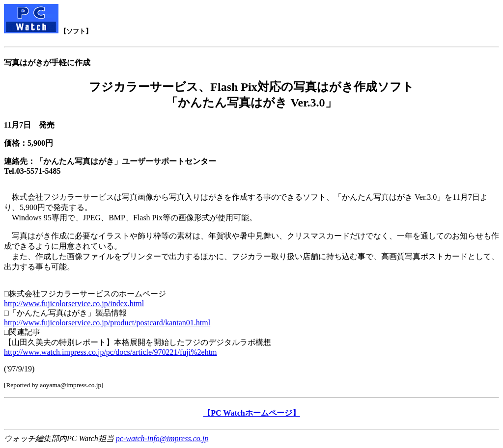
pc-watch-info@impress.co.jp (162, 438)
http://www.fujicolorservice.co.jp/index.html (74, 303)
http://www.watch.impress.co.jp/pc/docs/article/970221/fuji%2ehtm (111, 352)
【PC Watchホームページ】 (251, 413)
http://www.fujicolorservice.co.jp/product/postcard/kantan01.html (107, 323)
